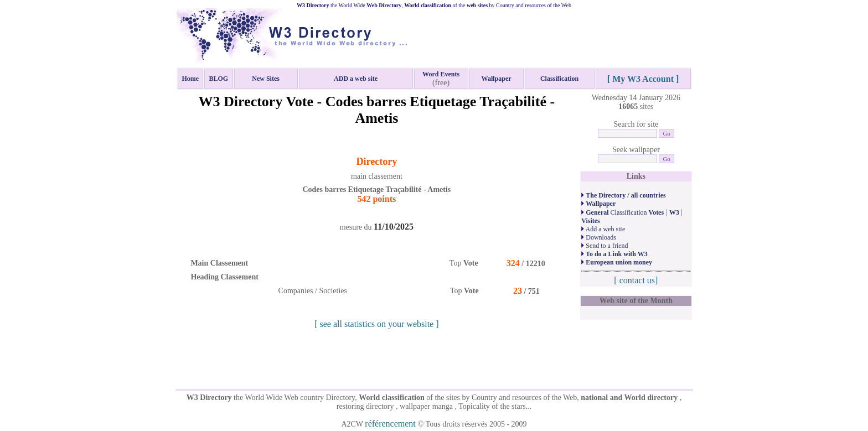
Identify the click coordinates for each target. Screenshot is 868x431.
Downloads (599, 237)
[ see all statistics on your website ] (376, 324)
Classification (622, 212)
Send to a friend (604, 246)
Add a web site (603, 229)
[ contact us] (636, 280)
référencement (391, 424)
